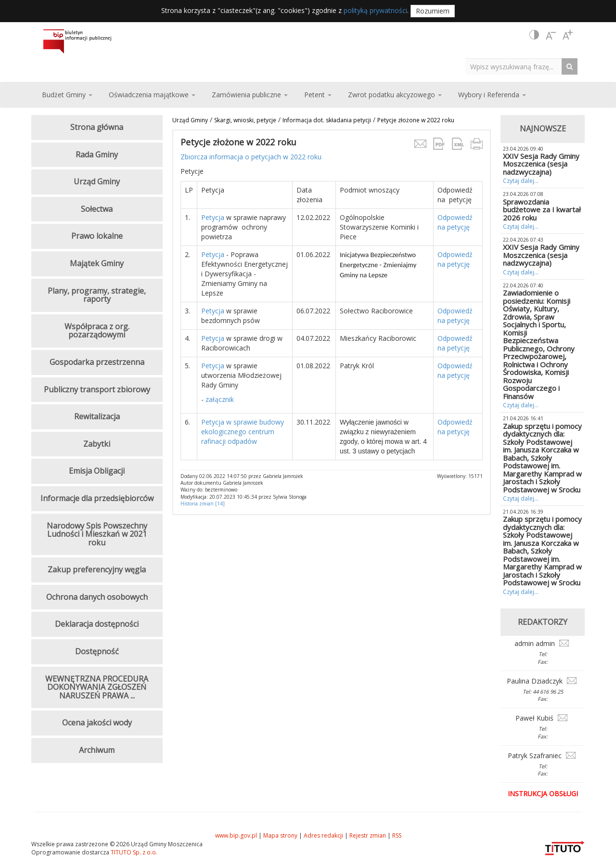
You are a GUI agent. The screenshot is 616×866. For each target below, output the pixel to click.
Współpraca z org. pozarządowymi (97, 331)
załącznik (219, 399)
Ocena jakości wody (97, 723)
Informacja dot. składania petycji (327, 120)
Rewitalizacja (97, 416)
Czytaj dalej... (521, 181)
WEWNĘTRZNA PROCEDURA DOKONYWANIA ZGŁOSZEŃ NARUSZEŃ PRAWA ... (97, 687)
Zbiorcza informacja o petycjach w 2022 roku (251, 157)
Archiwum (97, 750)
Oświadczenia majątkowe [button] (152, 95)
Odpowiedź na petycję (455, 222)
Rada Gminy (97, 155)
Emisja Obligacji (97, 471)
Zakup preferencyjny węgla (97, 569)
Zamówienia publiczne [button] (250, 95)
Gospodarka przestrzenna (97, 362)
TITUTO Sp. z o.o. (133, 852)
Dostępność (97, 651)
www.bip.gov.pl (236, 835)
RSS (397, 835)
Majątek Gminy (97, 263)
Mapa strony (280, 835)
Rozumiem (433, 11)
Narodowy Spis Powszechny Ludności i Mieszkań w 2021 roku (97, 534)
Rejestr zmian (368, 835)
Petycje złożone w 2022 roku (416, 120)
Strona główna (97, 127)
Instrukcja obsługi (543, 794)
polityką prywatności (375, 10)
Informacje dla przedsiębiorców (97, 498)
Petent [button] (318, 95)
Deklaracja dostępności (97, 624)
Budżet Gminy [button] (67, 95)
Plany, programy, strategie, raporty (97, 295)
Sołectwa (97, 209)
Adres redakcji (323, 835)
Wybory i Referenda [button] (492, 95)
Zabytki (97, 444)
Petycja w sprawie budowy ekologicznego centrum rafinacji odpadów (243, 432)
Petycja (213, 217)
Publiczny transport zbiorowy (97, 389)
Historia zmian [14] (203, 504)
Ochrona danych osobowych (97, 597)
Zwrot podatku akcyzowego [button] (395, 95)
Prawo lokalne (97, 236)
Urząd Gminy (190, 120)
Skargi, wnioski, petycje (245, 120)
